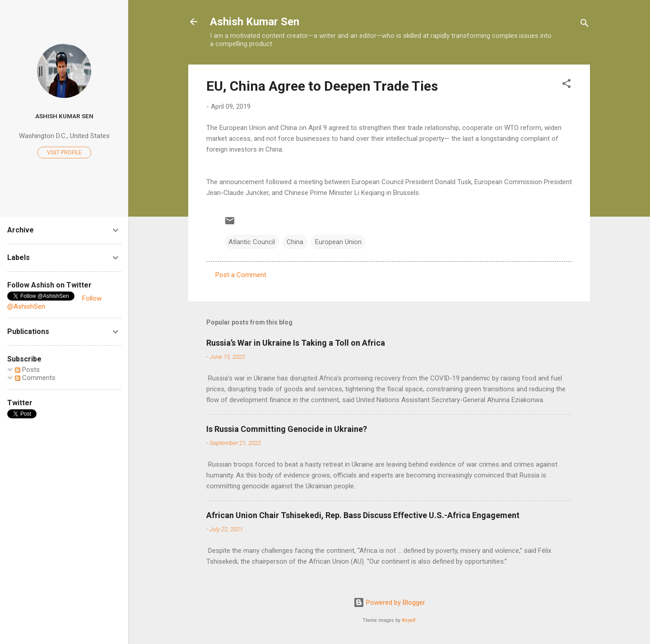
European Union (338, 242)
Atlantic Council (252, 242)
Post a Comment (241, 275)
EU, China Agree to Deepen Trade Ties (322, 86)
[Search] (585, 25)
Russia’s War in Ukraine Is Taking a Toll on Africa (296, 343)
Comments (35, 378)
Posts (27, 370)
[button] (566, 85)
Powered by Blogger (389, 602)
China (295, 242)
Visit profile (64, 153)
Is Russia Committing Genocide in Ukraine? (287, 429)
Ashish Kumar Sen (255, 22)
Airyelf (409, 620)
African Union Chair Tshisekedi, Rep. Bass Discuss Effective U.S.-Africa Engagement (363, 515)
